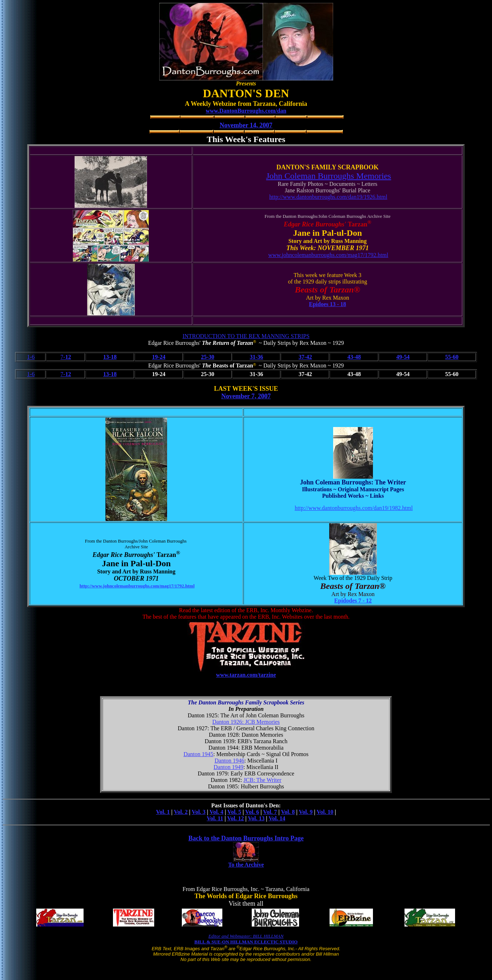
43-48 (354, 357)
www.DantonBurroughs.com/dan (246, 111)
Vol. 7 (270, 812)
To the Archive (246, 865)
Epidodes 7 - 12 (353, 601)
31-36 (256, 357)
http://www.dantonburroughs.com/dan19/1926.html (328, 197)
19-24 (159, 357)
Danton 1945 (198, 754)
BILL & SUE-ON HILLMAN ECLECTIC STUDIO (246, 942)
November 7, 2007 (246, 396)
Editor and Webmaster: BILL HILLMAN (246, 936)
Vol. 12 (235, 818)
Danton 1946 (229, 761)
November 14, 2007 (246, 125)
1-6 (31, 357)
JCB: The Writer (262, 780)
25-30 (207, 357)
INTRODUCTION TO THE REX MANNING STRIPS (246, 336)
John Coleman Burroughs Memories (329, 176)
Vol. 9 (306, 812)
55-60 (452, 357)
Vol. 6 (252, 812)
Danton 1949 (229, 767)
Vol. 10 (325, 812)
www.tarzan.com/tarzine (246, 675)
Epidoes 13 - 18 (328, 304)
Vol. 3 (199, 812)
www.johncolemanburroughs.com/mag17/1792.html (328, 255)
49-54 (403, 357)
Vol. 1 (163, 812)
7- (66, 357)
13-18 (110, 357)
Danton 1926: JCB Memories (246, 722)
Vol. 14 (277, 818)
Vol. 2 (181, 812)
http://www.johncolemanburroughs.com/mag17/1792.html (137, 586)
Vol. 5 (234, 812)
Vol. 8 (288, 812)
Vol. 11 (215, 818)
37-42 (305, 357)
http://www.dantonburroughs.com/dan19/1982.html (354, 508)
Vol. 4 (216, 812)
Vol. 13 (256, 818)
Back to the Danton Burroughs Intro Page (246, 838)
